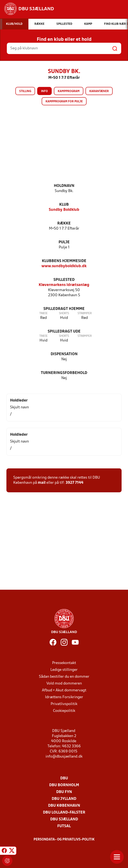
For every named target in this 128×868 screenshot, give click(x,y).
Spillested (64, 280)
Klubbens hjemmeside (64, 261)
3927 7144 (74, 483)
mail (42, 483)
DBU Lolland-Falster (64, 813)
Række (64, 224)
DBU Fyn (64, 792)
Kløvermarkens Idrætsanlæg (64, 285)
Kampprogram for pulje (64, 102)
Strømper (85, 313)
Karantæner (99, 91)
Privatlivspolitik (64, 704)
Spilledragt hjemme (64, 309)
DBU (64, 778)
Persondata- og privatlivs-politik (64, 840)
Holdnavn (64, 186)
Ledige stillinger (64, 670)
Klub (64, 205)
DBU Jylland (64, 799)
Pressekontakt (64, 663)
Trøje (43, 313)
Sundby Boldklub (64, 210)
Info (44, 91)
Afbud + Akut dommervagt (64, 690)
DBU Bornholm (64, 785)
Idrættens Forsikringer (64, 697)
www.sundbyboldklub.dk (64, 266)
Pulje (64, 242)
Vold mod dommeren (64, 684)
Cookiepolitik (64, 711)
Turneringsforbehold (64, 373)
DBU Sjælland (64, 819)
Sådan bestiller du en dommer (64, 677)
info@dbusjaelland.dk (64, 757)
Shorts (64, 313)
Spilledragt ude (64, 332)
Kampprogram (69, 91)
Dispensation (64, 354)
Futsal (64, 826)
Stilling (25, 91)
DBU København (64, 806)
